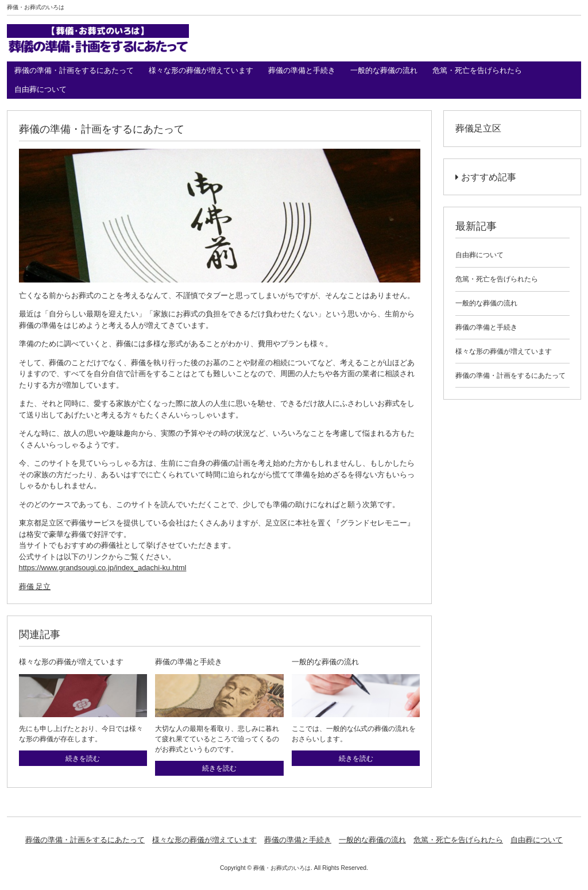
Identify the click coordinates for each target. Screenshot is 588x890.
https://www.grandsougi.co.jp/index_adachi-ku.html (103, 568)
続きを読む (83, 758)
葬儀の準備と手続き (302, 70)
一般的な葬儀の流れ (384, 70)
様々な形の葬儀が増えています (201, 70)
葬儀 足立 (35, 587)
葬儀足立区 (478, 128)
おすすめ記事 (486, 177)
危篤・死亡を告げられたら (477, 70)
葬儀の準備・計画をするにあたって (74, 70)
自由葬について (40, 89)
